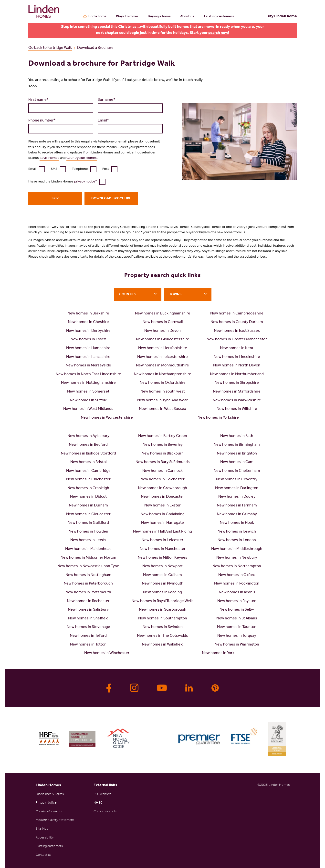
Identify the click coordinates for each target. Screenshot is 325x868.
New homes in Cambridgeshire (237, 314)
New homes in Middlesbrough (237, 549)
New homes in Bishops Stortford (88, 454)
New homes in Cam (237, 462)
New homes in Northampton (237, 566)
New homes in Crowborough (162, 488)
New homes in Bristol (88, 462)
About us (187, 17)
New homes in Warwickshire (237, 401)
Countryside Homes (82, 158)
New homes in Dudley (237, 497)
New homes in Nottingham (88, 575)
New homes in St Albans (237, 619)
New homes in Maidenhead (88, 549)
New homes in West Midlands (88, 409)
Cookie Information (49, 812)
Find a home (97, 17)
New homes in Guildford (88, 523)
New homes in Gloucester (88, 515)
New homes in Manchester (163, 549)
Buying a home (159, 17)
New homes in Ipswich (237, 532)
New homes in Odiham (162, 575)
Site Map (42, 829)
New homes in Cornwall (163, 322)
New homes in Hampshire (88, 348)
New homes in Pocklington (237, 584)
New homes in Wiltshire (237, 409)
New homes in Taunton (237, 627)
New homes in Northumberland (237, 374)
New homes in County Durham (237, 322)
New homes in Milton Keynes (162, 558)
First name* (38, 100)
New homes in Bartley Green (163, 436)
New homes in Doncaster (162, 497)
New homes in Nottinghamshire (88, 383)
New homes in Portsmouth (88, 593)
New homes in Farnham (237, 506)
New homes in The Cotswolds (162, 636)
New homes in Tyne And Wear (162, 401)
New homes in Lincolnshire (237, 357)
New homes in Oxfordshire (163, 383)
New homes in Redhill (237, 593)
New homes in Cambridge (88, 471)
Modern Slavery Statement (55, 820)
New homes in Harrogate (162, 523)
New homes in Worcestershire (107, 418)
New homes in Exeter (162, 506)
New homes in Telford (88, 636)
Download (101, 199)
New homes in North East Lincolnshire (88, 374)
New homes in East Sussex (237, 331)
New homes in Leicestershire (162, 357)
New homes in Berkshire (88, 314)
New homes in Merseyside (88, 366)
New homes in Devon (162, 331)
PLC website (102, 795)
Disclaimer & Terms (50, 795)
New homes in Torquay (237, 636)
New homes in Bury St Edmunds (163, 462)
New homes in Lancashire (88, 357)
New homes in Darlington (237, 488)
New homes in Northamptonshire (162, 374)
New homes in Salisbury (88, 610)
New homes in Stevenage (88, 627)
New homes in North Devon (237, 366)
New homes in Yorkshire (218, 418)
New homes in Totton (88, 645)
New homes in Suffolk (88, 401)
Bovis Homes (49, 158)
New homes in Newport (162, 566)
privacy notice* (86, 182)
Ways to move (127, 17)
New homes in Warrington (237, 645)
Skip (55, 199)
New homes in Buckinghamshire (163, 314)
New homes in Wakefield (163, 645)
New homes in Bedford (88, 445)
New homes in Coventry (237, 480)
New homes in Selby (237, 610)
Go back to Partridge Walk (50, 48)
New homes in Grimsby (237, 515)
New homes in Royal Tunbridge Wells (162, 601)
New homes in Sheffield (88, 619)
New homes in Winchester (107, 653)
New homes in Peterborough (88, 584)
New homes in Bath (237, 436)
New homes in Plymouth (163, 584)
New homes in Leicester (162, 540)
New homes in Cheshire (88, 322)
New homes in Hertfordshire (163, 348)
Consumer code (105, 812)
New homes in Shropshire (237, 383)
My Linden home (283, 17)
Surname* (106, 100)
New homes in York (218, 653)
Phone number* (42, 121)
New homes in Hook (237, 523)
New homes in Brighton (237, 454)
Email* (103, 121)
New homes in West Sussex (162, 409)
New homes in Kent (237, 348)
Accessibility (45, 838)
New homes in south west (163, 392)
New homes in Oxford (237, 575)
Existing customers (219, 17)
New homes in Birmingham (237, 445)
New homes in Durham (88, 506)
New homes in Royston (237, 601)
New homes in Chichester (88, 480)
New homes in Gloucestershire (163, 340)
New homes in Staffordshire (237, 392)
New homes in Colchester (162, 480)
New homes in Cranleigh (88, 488)
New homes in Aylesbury (88, 436)
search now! (219, 33)
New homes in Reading (162, 593)
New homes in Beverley (163, 445)
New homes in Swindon (163, 627)
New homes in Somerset (88, 392)
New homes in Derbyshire (88, 331)
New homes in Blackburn (163, 454)
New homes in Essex (88, 340)
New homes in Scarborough (163, 610)
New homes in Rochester (88, 601)
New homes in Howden (88, 532)
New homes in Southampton (163, 619)
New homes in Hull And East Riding (162, 532)
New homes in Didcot (88, 497)
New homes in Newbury (237, 558)
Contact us (43, 855)
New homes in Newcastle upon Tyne (88, 566)
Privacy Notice (46, 803)
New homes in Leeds (88, 540)
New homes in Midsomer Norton (88, 558)
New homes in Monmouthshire (162, 366)
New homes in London (237, 540)
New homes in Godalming (163, 515)
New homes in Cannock (162, 471)
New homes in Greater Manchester (237, 340)
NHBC (98, 803)
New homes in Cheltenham (237, 471)
